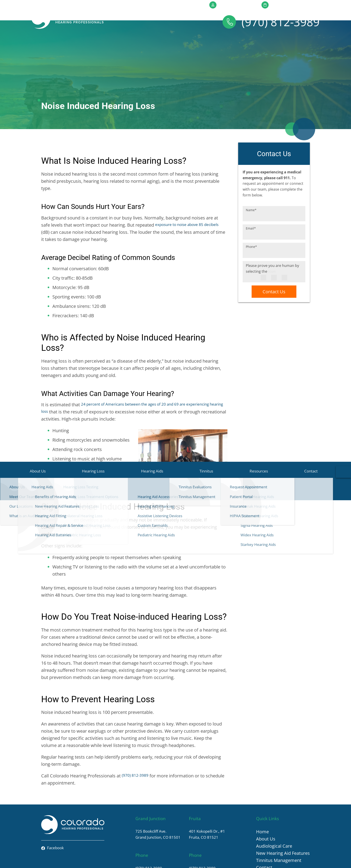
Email (251, 203)
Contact (286, 42)
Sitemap (304, 860)
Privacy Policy (249, 860)
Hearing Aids (160, 42)
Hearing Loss (112, 42)
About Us (67, 42)
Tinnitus (204, 42)
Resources (245, 42)
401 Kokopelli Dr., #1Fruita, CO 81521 (210, 809)
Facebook (55, 823)
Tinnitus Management (279, 835)
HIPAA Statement (223, 860)
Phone (251, 221)
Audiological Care (274, 820)
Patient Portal (229, 5)
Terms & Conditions (279, 860)
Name (251, 184)
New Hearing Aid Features (283, 827)
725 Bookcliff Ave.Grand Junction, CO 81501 (155, 809)
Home (262, 806)
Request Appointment (290, 5)
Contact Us (274, 267)
